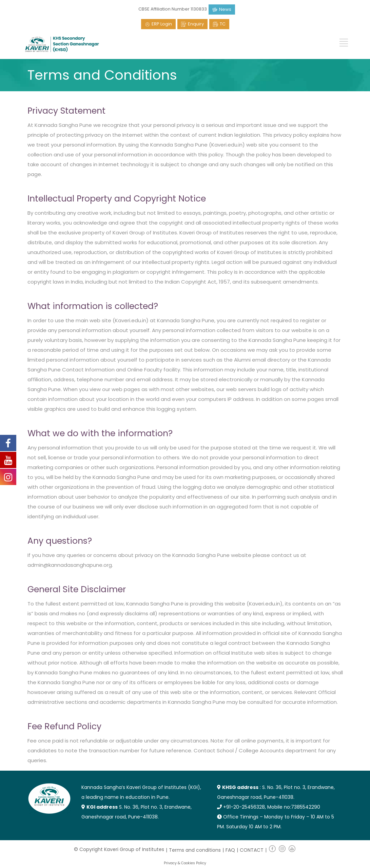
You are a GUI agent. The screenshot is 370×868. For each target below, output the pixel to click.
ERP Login (162, 24)
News (225, 9)
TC (223, 24)
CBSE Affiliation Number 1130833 (173, 9)
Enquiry (196, 24)
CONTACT (252, 850)
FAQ (230, 850)
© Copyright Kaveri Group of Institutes (119, 849)
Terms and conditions (195, 850)
